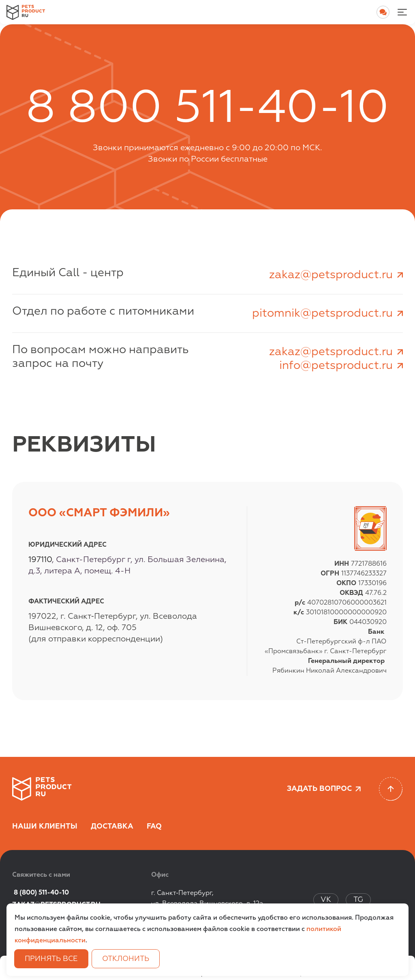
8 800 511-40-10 (207, 109)
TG (358, 900)
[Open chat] (383, 12)
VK (326, 900)
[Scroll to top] (391, 789)
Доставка (112, 827)
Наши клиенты (45, 827)
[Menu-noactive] (402, 12)
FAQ (154, 827)
